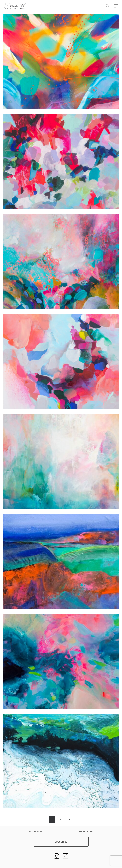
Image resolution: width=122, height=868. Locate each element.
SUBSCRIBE (61, 842)
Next (69, 819)
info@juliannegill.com (89, 831)
